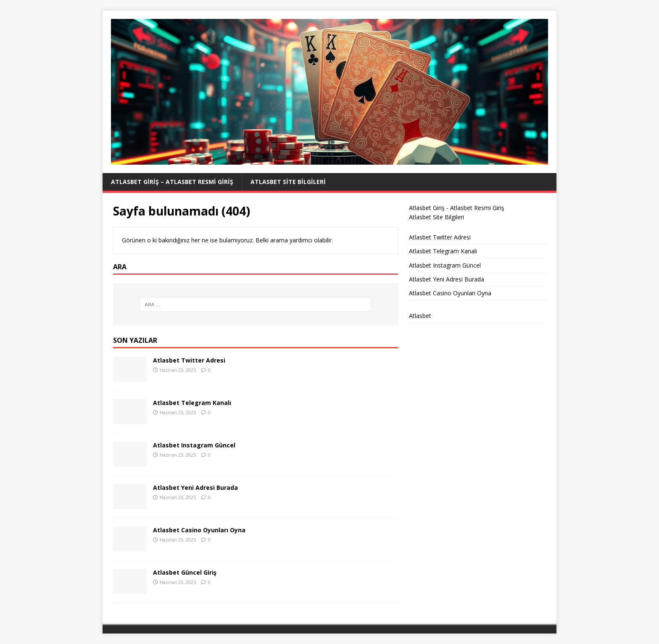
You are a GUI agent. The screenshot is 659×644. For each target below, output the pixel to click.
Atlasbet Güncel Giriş (185, 572)
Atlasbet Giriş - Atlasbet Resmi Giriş (457, 208)
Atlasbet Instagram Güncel (194, 445)
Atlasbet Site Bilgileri (288, 182)
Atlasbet (420, 316)
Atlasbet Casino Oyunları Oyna (199, 530)
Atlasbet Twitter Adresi (189, 360)
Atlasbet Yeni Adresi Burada (195, 488)
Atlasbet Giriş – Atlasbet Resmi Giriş (172, 182)
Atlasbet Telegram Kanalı (192, 403)
